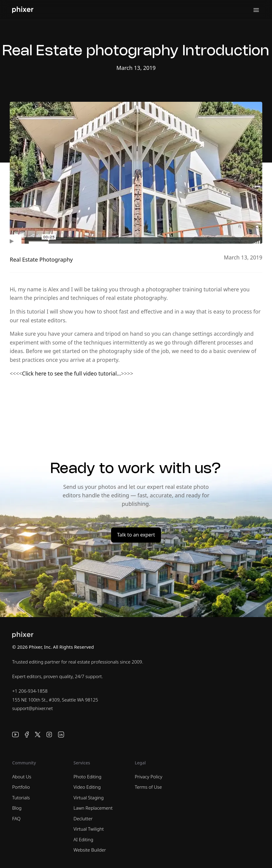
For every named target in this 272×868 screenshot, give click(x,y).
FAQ (16, 818)
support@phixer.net (33, 708)
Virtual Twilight (89, 829)
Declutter (83, 818)
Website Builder (90, 850)
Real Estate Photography (41, 259)
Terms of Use (148, 787)
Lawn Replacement (93, 808)
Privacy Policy (148, 777)
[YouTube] (16, 735)
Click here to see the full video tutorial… (71, 373)
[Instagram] (49, 735)
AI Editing (84, 839)
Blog (17, 808)
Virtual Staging (89, 798)
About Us (22, 777)
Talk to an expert (136, 535)
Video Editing (87, 787)
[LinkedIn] (61, 735)
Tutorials (21, 798)
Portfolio (21, 787)
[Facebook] (27, 735)
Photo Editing (88, 777)
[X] (38, 735)
